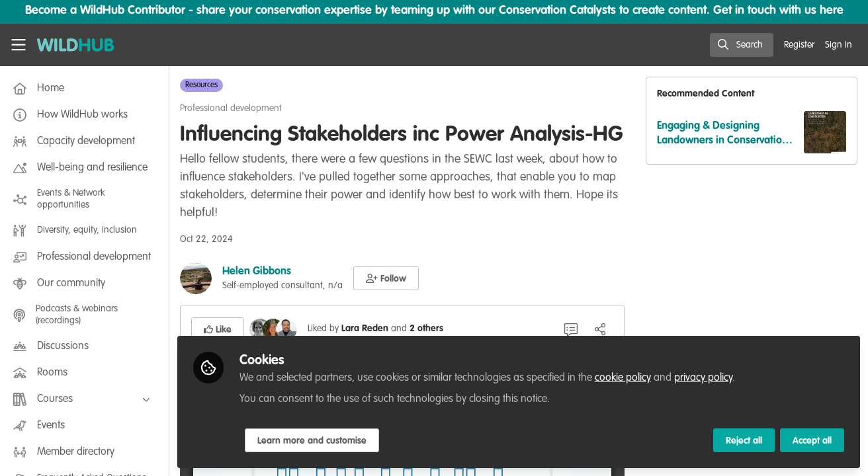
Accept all (812, 441)
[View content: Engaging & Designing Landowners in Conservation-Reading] (825, 132)
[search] (742, 45)
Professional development (231, 108)
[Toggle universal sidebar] (19, 45)
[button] (386, 278)
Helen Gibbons (257, 272)
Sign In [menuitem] (839, 45)
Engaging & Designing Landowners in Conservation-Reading (724, 135)
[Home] (76, 45)
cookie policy (623, 378)
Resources (201, 85)
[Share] (600, 329)
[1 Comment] (571, 329)
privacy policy (703, 378)
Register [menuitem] (799, 45)
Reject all (744, 441)
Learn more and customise (312, 441)
